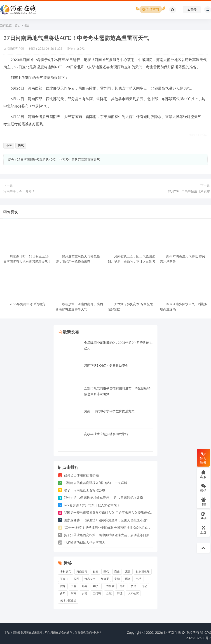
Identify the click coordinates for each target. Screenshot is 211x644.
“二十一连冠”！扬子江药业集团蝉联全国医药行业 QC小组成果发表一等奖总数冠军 (122, 527)
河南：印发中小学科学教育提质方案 (109, 411)
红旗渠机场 (143, 572)
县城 (109, 593)
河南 (74, 593)
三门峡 (97, 593)
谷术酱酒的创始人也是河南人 (84, 542)
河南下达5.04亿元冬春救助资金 (106, 365)
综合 (27, 25)
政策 (95, 572)
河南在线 (174, 632)
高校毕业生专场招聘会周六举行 (106, 434)
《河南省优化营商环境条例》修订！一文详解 (96, 483)
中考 (9, 146)
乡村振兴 (66, 572)
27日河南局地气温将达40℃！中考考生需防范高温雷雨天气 (58, 159)
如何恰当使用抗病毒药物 (81, 475)
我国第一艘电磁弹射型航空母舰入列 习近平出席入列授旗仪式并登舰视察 (115, 513)
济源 (120, 593)
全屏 (203, 530)
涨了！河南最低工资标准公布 (84, 490)
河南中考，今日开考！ (19, 191)
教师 (134, 586)
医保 (106, 572)
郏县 (84, 586)
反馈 (203, 516)
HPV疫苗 (109, 586)
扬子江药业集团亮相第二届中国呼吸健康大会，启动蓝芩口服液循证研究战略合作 (121, 535)
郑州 (123, 586)
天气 (21, 146)
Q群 (203, 501)
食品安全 (90, 579)
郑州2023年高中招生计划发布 (189, 191)
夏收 (95, 586)
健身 (63, 586)
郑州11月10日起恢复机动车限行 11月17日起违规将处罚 (103, 498)
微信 (203, 488)
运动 (144, 586)
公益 (74, 586)
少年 (63, 593)
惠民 (128, 572)
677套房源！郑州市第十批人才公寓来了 (92, 505)
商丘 (117, 572)
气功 (139, 579)
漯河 (128, 579)
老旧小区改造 (68, 600)
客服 (203, 474)
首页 (18, 25)
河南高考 (82, 572)
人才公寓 (133, 593)
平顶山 (64, 579)
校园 (76, 579)
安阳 (117, 579)
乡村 (84, 593)
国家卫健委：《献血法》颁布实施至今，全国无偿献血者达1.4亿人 (110, 520)
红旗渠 (105, 579)
